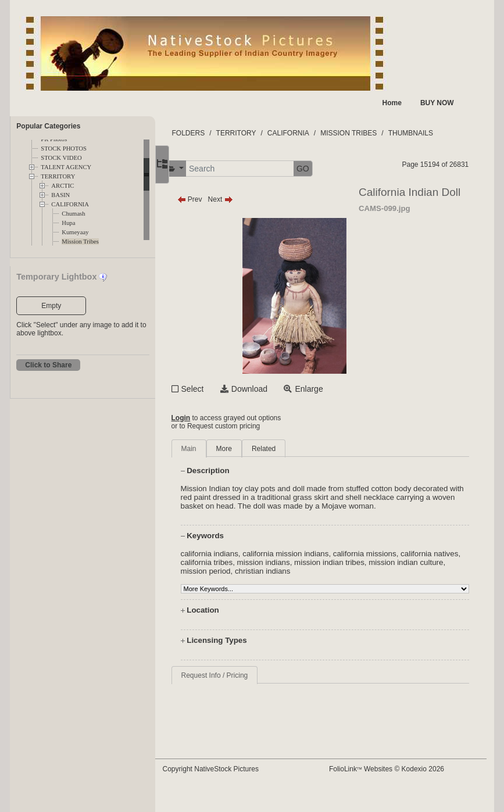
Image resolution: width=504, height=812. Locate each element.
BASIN (60, 195)
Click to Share (48, 365)
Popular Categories (48, 126)
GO (325, 169)
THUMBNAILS (432, 133)
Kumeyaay (75, 232)
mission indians (314, 571)
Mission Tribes (80, 242)
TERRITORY (58, 176)
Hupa (68, 223)
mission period (278, 580)
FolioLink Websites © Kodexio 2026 (397, 769)
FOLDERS (210, 133)
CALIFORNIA (70, 204)
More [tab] (246, 449)
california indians (231, 562)
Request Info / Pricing (236, 684)
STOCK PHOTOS (64, 149)
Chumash (73, 214)
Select (214, 389)
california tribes (258, 571)
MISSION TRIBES (371, 133)
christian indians (335, 580)
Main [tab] (210, 449)
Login (203, 418)
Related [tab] (286, 449)
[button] (196, 169)
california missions (387, 562)
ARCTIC (62, 186)
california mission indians (308, 562)
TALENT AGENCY (66, 167)
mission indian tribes (380, 571)
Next (242, 199)
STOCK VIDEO (61, 158)
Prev (211, 199)
